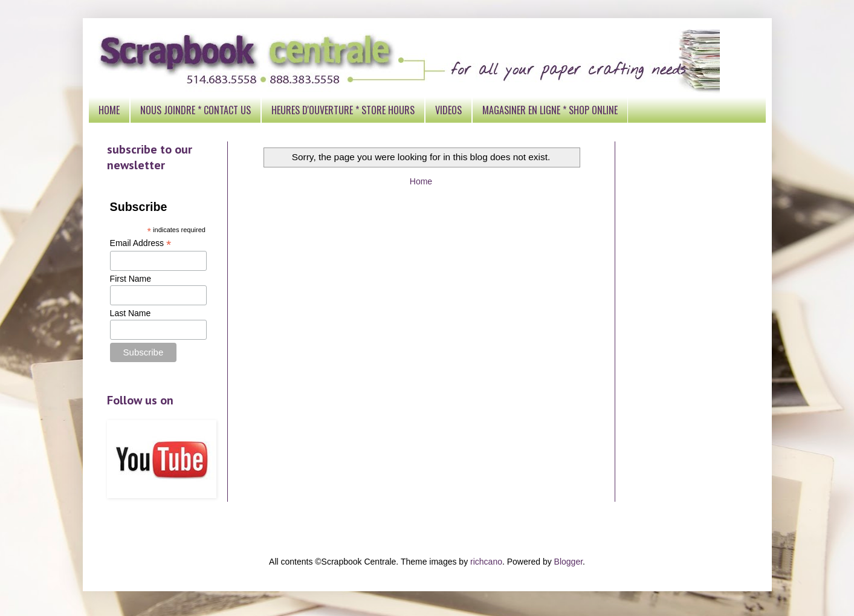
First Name (131, 279)
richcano (486, 562)
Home (421, 181)
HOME (109, 110)
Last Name (131, 313)
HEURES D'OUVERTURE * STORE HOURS (343, 110)
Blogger (568, 562)
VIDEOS (448, 110)
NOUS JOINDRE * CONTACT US (196, 110)
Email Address (141, 243)
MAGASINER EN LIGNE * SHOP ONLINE (550, 110)
